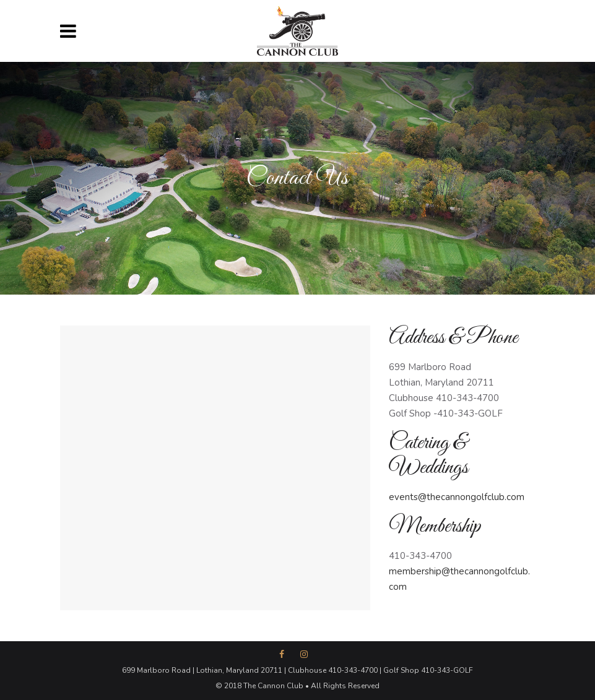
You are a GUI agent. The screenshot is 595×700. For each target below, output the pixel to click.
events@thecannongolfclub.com (457, 497)
